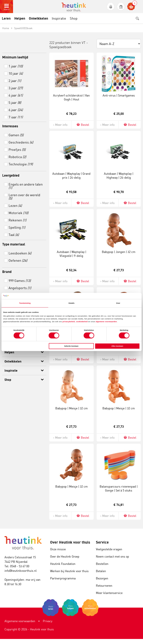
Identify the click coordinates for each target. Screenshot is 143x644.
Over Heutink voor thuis (70, 542)
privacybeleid (69, 322)
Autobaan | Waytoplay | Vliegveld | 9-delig (71, 254)
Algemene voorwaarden (20, 621)
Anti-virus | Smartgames (119, 95)
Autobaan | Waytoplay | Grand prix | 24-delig (71, 176)
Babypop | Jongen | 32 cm (119, 252)
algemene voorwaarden (106, 322)
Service (102, 542)
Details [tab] (71, 303)
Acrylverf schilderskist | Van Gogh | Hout (71, 97)
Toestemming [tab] (25, 303)
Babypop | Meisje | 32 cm (71, 408)
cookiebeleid (82, 322)
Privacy (48, 621)
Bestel (83, 125)
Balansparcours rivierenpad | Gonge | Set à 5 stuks (119, 488)
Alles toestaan (117, 346)
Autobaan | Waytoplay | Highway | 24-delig (119, 176)
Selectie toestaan (71, 346)
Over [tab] (118, 303)
